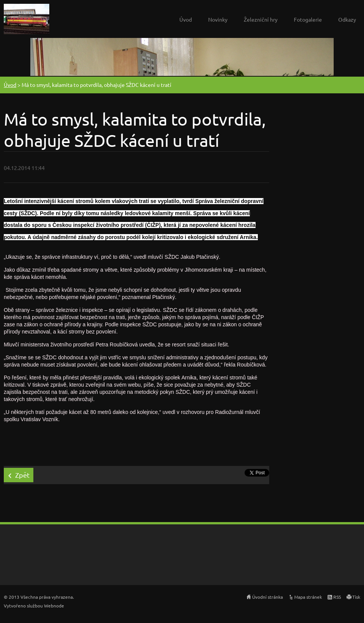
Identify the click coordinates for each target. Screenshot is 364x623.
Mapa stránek (308, 597)
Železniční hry (261, 19)
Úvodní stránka (268, 597)
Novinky (218, 19)
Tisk (356, 597)
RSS (337, 597)
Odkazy (347, 19)
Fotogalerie (308, 19)
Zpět (22, 475)
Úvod (186, 19)
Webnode (54, 606)
